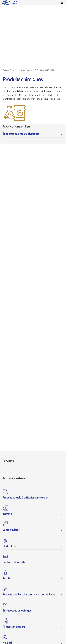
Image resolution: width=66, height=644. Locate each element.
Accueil (6, 70)
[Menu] (62, 3)
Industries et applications (23, 70)
